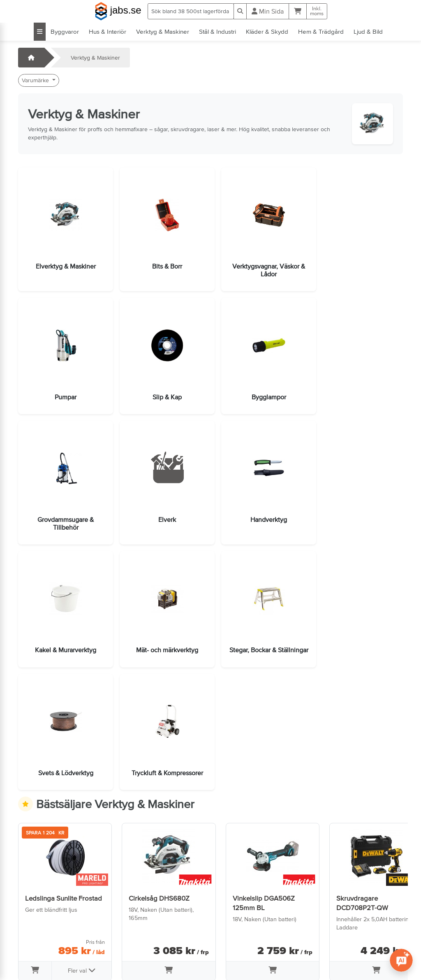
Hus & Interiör (108, 31)
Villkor (128, 916)
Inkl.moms (317, 11)
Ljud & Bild (368, 31)
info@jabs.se (38, 950)
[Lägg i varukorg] (34, 841)
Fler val (79, 841)
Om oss (131, 927)
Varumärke (36, 80)
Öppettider (36, 927)
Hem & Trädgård (321, 31)
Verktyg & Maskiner (163, 31)
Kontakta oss (39, 916)
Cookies (132, 950)
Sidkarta (132, 939)
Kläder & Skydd (267, 31)
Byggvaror (65, 31)
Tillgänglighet (138, 962)
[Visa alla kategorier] (40, 32)
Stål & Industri (217, 31)
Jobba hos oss (41, 939)
